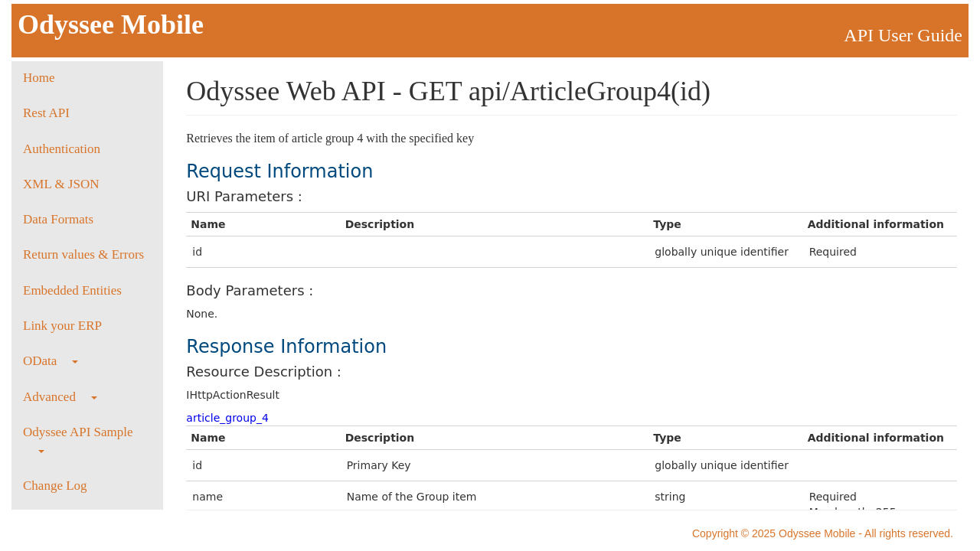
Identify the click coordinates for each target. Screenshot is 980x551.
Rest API (46, 113)
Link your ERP (62, 326)
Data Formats (58, 219)
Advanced (60, 397)
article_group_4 (227, 418)
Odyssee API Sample (78, 439)
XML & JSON (61, 184)
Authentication (62, 149)
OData (51, 361)
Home (39, 78)
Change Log (55, 486)
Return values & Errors (83, 254)
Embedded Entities (72, 290)
